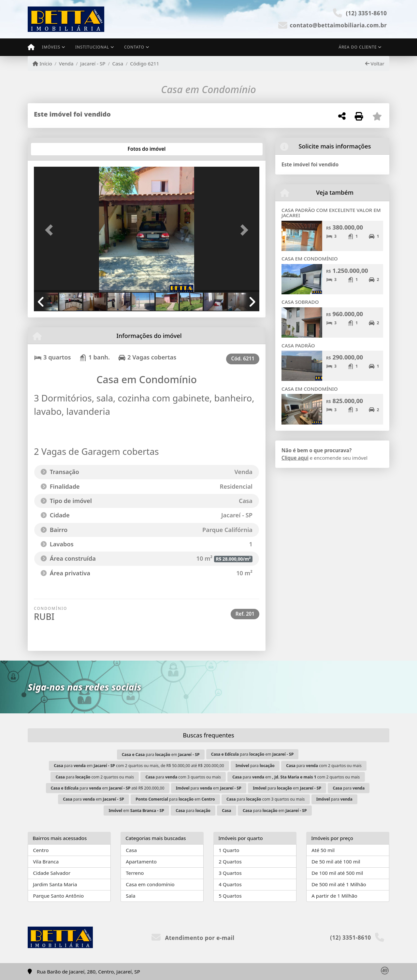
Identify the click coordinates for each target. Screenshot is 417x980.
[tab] (55, 149)
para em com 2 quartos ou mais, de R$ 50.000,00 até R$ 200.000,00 (139, 766)
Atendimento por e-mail (193, 938)
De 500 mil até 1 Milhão (339, 884)
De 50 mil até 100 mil (336, 861)
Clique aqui (295, 458)
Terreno (135, 873)
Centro (41, 850)
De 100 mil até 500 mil (337, 873)
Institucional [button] (92, 47)
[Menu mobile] (31, 47)
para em (161, 755)
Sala (130, 896)
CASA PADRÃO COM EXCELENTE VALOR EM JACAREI (331, 213)
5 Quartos (230, 896)
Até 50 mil (323, 850)
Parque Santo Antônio (58, 896)
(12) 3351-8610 (367, 13)
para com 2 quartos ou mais (324, 766)
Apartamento (141, 861)
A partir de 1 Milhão (334, 896)
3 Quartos (230, 873)
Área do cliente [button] (358, 47)
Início (42, 63)
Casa (118, 63)
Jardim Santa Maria (55, 884)
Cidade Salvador (52, 873)
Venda (66, 63)
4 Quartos (230, 884)
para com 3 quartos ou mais (183, 777)
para (255, 766)
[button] (51, 230)
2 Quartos (230, 861)
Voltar (375, 63)
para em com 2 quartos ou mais (296, 777)
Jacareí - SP (93, 63)
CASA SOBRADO (300, 302)
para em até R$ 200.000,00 (108, 788)
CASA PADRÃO (298, 345)
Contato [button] (134, 47)
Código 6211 (144, 63)
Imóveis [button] (51, 47)
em (136, 811)
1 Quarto (229, 850)
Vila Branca (46, 861)
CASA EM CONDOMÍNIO (310, 259)
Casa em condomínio (150, 884)
